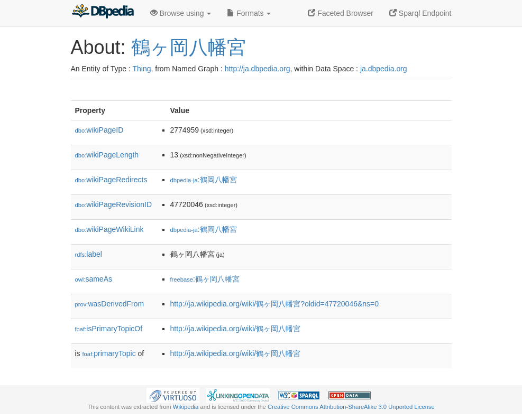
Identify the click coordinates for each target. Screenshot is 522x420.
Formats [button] (249, 13)
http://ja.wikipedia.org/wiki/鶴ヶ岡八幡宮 (236, 329)
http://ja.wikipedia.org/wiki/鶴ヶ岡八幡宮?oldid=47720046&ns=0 (275, 304)
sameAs (94, 279)
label (89, 254)
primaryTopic (109, 353)
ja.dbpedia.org (384, 69)
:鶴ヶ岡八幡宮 (205, 279)
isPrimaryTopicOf (109, 329)
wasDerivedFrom (110, 304)
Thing (142, 69)
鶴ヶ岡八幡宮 (189, 47)
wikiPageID (99, 130)
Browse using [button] (181, 13)
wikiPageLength (107, 155)
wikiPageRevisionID (114, 204)
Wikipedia (186, 407)
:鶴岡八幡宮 (204, 180)
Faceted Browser (341, 13)
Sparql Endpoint (420, 13)
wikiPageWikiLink (109, 229)
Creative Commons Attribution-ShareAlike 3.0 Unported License (351, 407)
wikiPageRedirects (111, 180)
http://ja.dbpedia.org (258, 69)
